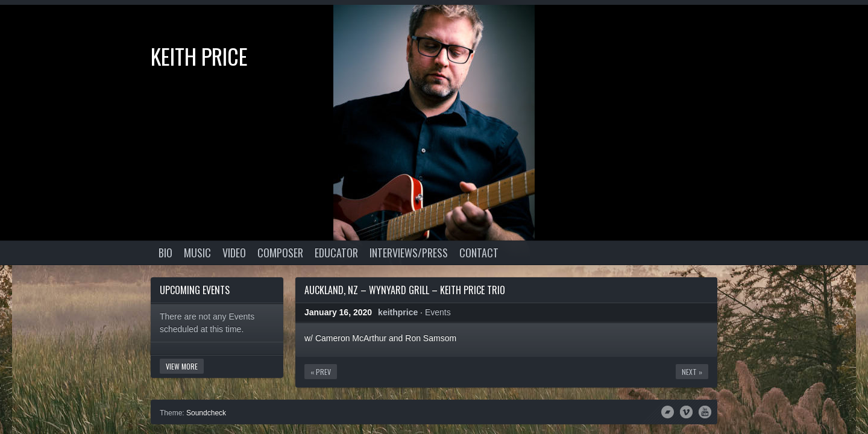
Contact (479, 253)
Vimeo (686, 411)
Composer (280, 253)
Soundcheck (206, 413)
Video (234, 253)
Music (197, 253)
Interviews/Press (409, 253)
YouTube (705, 411)
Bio (165, 253)
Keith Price (199, 56)
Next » (692, 372)
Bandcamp (668, 411)
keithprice (398, 312)
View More (182, 366)
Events (438, 312)
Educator (336, 253)
